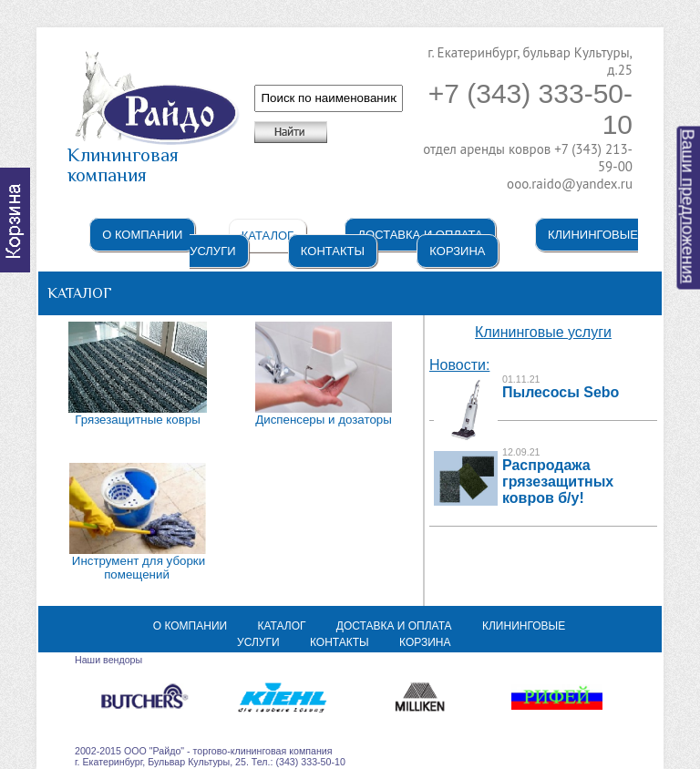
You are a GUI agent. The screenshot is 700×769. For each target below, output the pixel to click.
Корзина (457, 251)
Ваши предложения (689, 207)
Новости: (459, 365)
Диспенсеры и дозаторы (324, 420)
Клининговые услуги (543, 332)
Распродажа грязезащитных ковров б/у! (558, 482)
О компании (142, 235)
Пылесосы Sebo (561, 392)
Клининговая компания (154, 157)
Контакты (333, 251)
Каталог (268, 236)
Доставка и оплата (394, 626)
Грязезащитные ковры (138, 420)
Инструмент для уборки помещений (139, 568)
